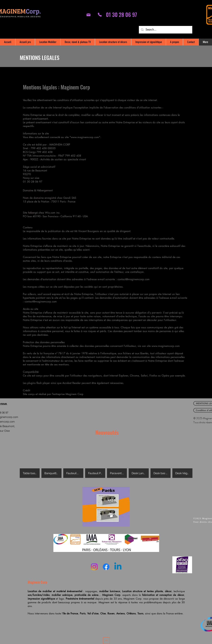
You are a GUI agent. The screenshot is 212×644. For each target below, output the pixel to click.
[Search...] (165, 30)
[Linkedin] (118, 567)
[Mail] (89, 15)
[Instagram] (94, 567)
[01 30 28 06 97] (100, 15)
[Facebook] (106, 567)
